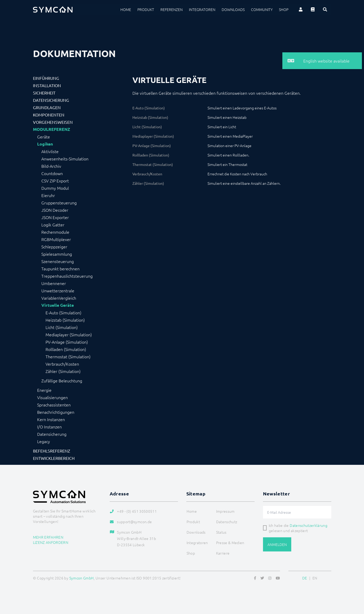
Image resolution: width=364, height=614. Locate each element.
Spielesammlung (57, 254)
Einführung (46, 78)
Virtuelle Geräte (58, 305)
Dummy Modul (55, 188)
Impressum (225, 511)
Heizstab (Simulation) (65, 320)
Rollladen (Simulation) (66, 349)
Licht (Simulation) (62, 327)
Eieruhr (48, 195)
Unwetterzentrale (58, 291)
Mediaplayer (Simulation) (69, 334)
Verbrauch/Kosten (62, 364)
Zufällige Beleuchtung (62, 381)
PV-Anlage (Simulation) (67, 342)
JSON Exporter (55, 217)
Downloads (233, 9)
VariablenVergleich (59, 298)
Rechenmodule (55, 232)
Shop (284, 9)
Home (126, 9)
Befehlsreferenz (52, 451)
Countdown (52, 173)
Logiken (45, 144)
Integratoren (202, 9)
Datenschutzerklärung (309, 525)
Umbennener (54, 283)
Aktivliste (50, 151)
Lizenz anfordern (51, 542)
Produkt (146, 9)
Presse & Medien (230, 543)
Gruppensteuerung (59, 203)
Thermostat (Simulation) (68, 356)
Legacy (44, 441)
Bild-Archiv (51, 166)
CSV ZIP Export (55, 181)
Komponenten (49, 115)
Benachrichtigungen (56, 412)
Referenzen (172, 9)
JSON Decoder (55, 210)
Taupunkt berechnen (60, 269)
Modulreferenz (52, 129)
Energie (44, 390)
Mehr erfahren (48, 537)
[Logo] (53, 9)
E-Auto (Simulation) (63, 312)
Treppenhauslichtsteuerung (67, 276)
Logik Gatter (53, 225)
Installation (47, 85)
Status (221, 532)
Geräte (44, 137)
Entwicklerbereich (54, 458)
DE (305, 578)
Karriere (223, 553)
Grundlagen (47, 107)
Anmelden (277, 544)
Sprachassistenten (54, 405)
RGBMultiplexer (56, 239)
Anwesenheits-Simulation (65, 159)
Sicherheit (44, 93)
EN (315, 578)
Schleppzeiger (54, 247)
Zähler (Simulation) (63, 371)
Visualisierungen (52, 397)
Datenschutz (227, 522)
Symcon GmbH (82, 578)
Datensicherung (51, 100)
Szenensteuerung (58, 261)
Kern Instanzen (51, 419)
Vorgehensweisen (53, 122)
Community (262, 9)
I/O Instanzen (49, 427)
